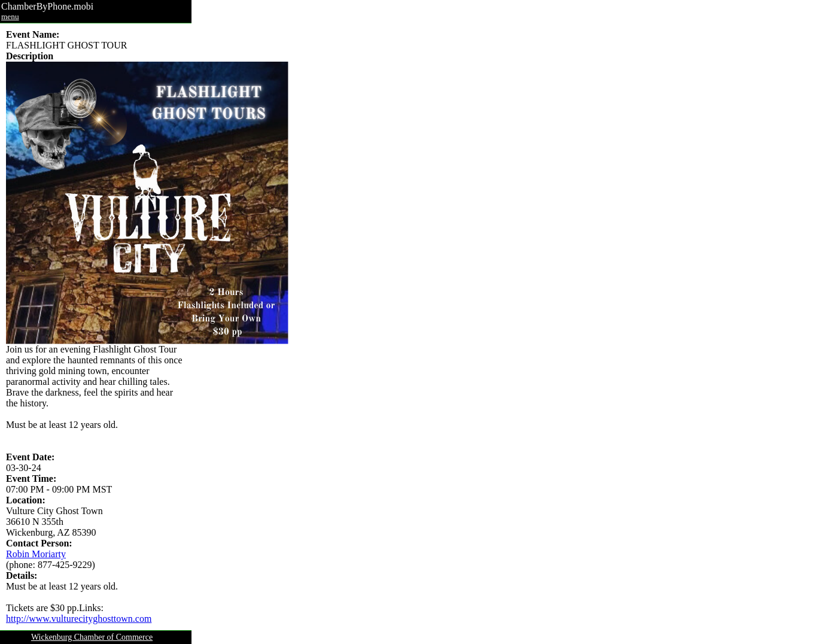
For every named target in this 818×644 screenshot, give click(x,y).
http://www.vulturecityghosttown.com (79, 619)
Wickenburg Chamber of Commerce (92, 637)
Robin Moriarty (36, 554)
